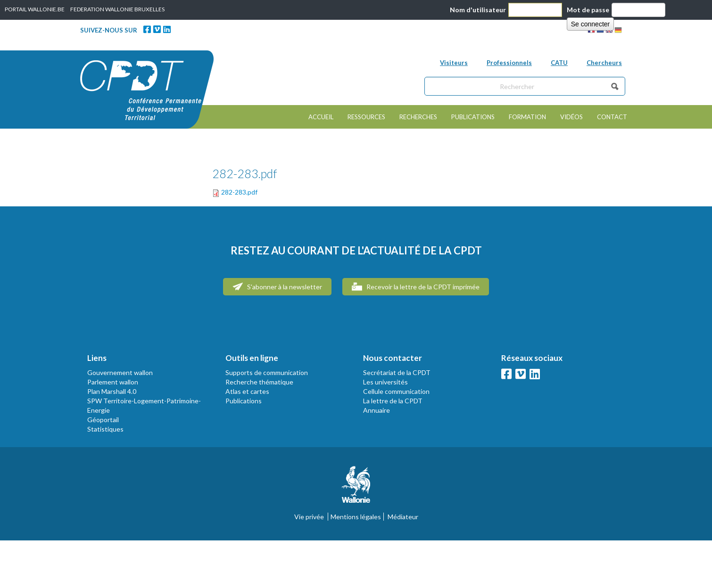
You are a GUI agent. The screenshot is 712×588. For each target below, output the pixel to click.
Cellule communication (396, 391)
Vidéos (571, 117)
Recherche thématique (259, 382)
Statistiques (105, 429)
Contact (612, 117)
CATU (559, 63)
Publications (473, 117)
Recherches (418, 117)
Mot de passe (588, 10)
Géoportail (103, 420)
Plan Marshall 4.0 (112, 391)
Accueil (321, 117)
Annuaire (377, 410)
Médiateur (403, 517)
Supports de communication (267, 372)
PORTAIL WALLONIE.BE (35, 9)
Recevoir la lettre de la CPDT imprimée (416, 286)
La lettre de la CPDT (393, 401)
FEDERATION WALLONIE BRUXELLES (117, 9)
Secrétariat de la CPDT (397, 372)
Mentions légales (356, 517)
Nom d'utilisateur (478, 10)
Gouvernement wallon (120, 372)
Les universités (385, 382)
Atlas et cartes (247, 391)
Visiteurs (454, 63)
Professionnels (509, 63)
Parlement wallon (113, 382)
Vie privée (309, 517)
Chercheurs (604, 63)
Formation (527, 117)
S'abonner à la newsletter (277, 286)
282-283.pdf (239, 192)
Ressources (366, 117)
